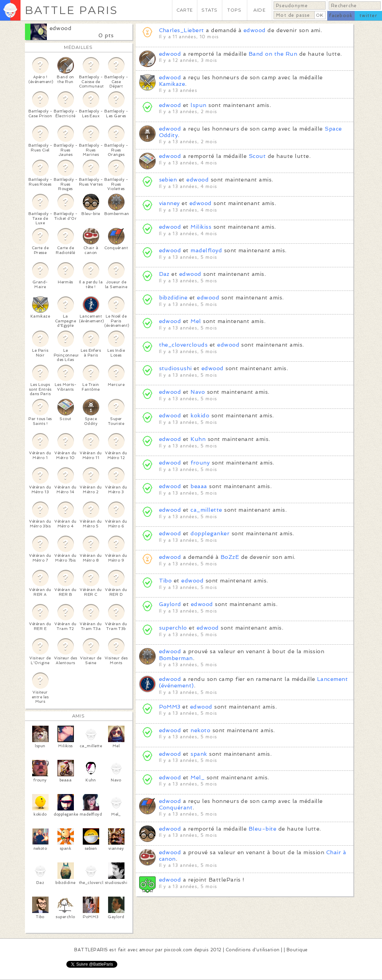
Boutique (297, 950)
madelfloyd (206, 250)
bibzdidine (173, 298)
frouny (200, 463)
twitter (368, 16)
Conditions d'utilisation (253, 950)
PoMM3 (170, 707)
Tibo (166, 581)
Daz (164, 274)
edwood (61, 28)
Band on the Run (273, 54)
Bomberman (176, 658)
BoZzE (230, 557)
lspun (198, 105)
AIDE (260, 10)
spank (199, 754)
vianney (169, 203)
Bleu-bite (262, 829)
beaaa (199, 486)
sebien (168, 180)
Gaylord (170, 604)
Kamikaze (172, 84)
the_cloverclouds (183, 345)
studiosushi (175, 368)
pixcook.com (178, 950)
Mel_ (197, 777)
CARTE (185, 10)
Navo (198, 392)
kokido (200, 415)
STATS (209, 10)
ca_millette (206, 510)
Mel (196, 321)
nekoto (200, 730)
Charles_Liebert (182, 30)
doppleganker (210, 533)
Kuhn (198, 439)
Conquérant (176, 808)
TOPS (234, 10)
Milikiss (201, 227)
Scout (257, 156)
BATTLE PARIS (71, 10)
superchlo (173, 628)
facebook (341, 16)
